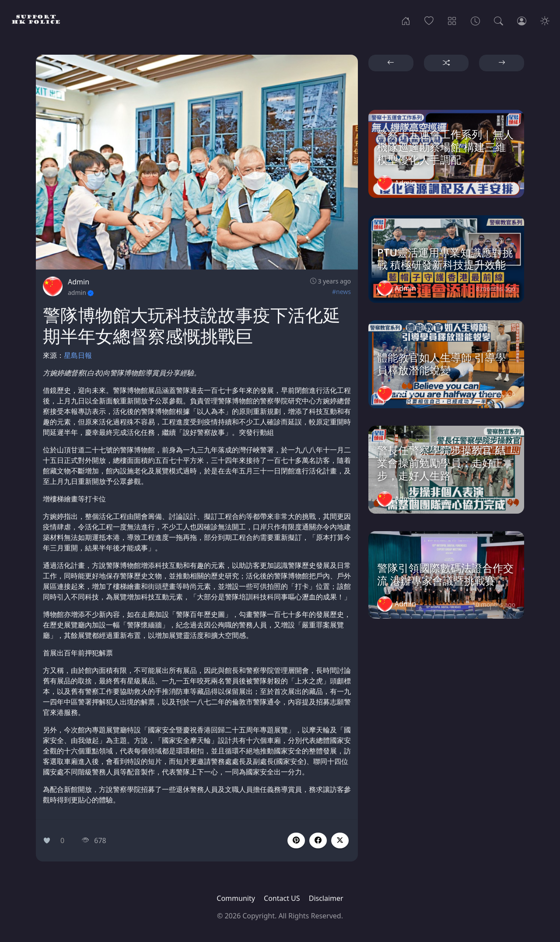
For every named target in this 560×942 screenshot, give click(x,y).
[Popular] (429, 20)
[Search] (499, 20)
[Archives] (475, 20)
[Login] (522, 20)
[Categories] (452, 20)
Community (236, 898)
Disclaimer (326, 898)
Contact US (282, 898)
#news (341, 292)
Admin (79, 282)
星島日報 (78, 355)
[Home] (406, 20)
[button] (318, 840)
